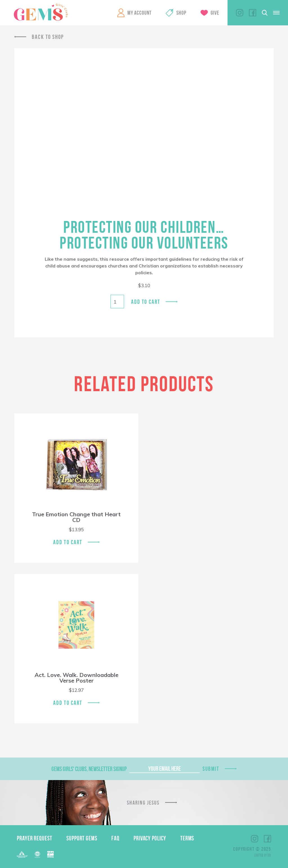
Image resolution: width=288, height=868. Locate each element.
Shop (181, 13)
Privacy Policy (150, 838)
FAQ (115, 838)
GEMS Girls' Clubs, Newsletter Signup (89, 769)
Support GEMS (82, 838)
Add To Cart (68, 542)
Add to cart (146, 302)
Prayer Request (35, 838)
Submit (211, 769)
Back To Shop (48, 37)
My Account (139, 13)
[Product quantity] (117, 302)
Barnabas (22, 854)
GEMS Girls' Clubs (41, 12)
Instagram (240, 13)
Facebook (253, 13)
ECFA (37, 854)
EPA (50, 854)
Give (215, 13)
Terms (187, 838)
